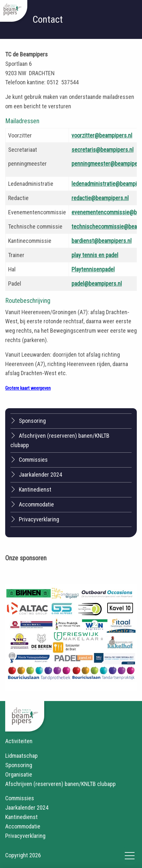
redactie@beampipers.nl (100, 198)
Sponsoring (28, 421)
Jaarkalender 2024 (36, 474)
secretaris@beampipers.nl (103, 150)
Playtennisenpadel (93, 269)
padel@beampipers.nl (97, 284)
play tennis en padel (95, 255)
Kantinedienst (31, 489)
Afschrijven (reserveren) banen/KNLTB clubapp (60, 440)
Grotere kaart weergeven (28, 388)
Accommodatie (32, 504)
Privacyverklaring (35, 519)
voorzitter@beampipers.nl (102, 135)
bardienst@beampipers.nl (102, 241)
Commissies (29, 459)
